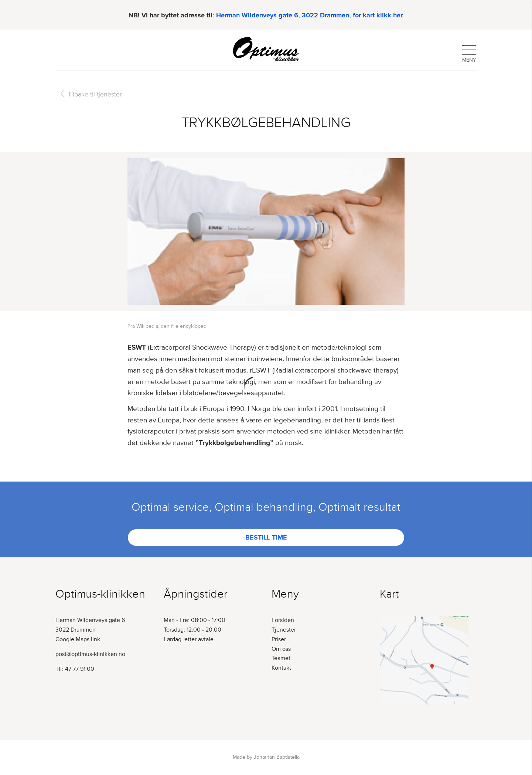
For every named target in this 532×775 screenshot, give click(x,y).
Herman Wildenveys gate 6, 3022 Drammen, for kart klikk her (309, 14)
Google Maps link (78, 639)
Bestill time (266, 537)
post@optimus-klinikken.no (90, 654)
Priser (279, 639)
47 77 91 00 (80, 669)
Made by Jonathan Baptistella (266, 757)
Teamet (281, 658)
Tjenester (284, 630)
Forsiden (283, 620)
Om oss (281, 649)
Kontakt (281, 668)
